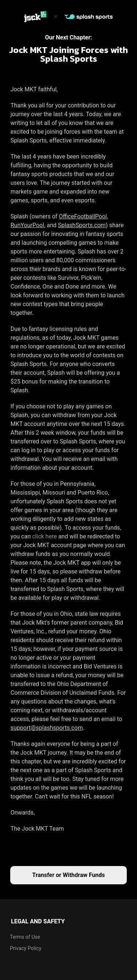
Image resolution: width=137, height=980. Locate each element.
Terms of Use (25, 937)
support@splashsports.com (47, 728)
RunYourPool (27, 225)
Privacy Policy (26, 948)
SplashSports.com (82, 225)
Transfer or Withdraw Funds (68, 875)
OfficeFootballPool (83, 216)
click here (45, 536)
